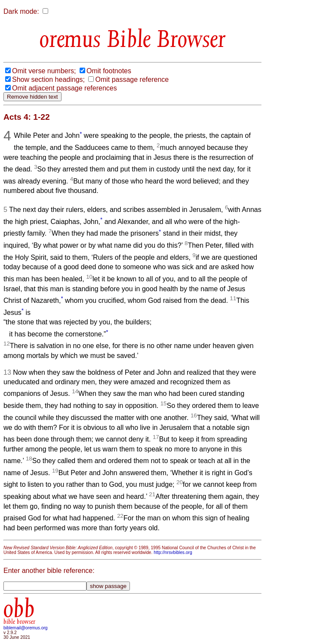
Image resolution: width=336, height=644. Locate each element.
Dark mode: (21, 11)
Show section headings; (48, 79)
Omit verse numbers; (44, 71)
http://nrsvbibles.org (173, 552)
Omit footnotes (109, 71)
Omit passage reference (132, 79)
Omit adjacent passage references (65, 88)
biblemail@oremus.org (26, 628)
